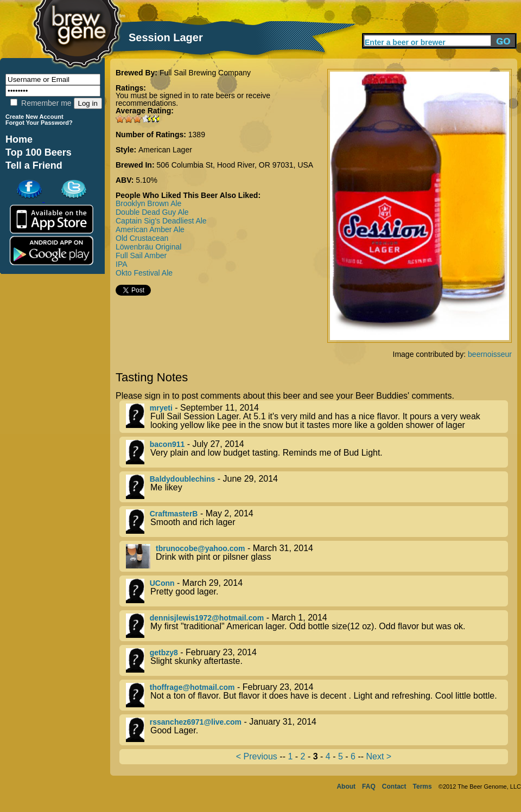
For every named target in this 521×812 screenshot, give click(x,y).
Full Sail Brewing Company (205, 73)
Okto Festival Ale (144, 273)
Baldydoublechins (183, 479)
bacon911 (167, 444)
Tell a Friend (34, 165)
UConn (162, 583)
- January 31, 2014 (317, 730)
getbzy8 (164, 653)
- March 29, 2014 (317, 591)
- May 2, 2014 (317, 522)
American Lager (165, 150)
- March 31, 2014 (317, 556)
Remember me (41, 103)
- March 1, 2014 (317, 626)
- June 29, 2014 (317, 487)
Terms (422, 787)
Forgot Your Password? (39, 123)
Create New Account (34, 117)
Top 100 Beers (39, 152)
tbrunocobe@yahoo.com (201, 548)
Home (19, 139)
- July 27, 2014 (317, 452)
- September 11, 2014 (317, 417)
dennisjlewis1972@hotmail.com (207, 618)
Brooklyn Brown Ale (148, 203)
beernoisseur (490, 354)
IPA (122, 264)
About (346, 787)
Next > (379, 756)
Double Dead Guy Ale (152, 212)
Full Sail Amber (141, 255)
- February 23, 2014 (317, 660)
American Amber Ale (150, 229)
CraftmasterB (174, 514)
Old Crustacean (142, 238)
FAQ (369, 787)
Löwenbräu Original (148, 247)
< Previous (257, 756)
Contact (394, 787)
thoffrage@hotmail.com (192, 687)
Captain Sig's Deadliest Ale (161, 221)
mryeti (161, 408)
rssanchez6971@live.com (196, 722)
